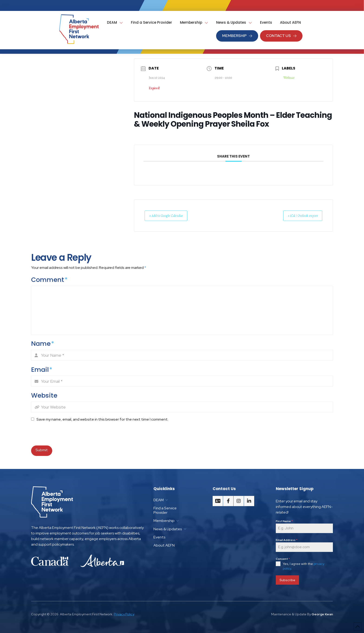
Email (42, 370)
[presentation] (63, 435)
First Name (284, 521)
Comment (49, 280)
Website (44, 395)
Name (43, 344)
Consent (283, 559)
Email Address (287, 540)
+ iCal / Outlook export (299, 216)
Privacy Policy (124, 613)
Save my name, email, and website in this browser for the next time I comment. (102, 419)
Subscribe (287, 580)
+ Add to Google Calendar (170, 216)
